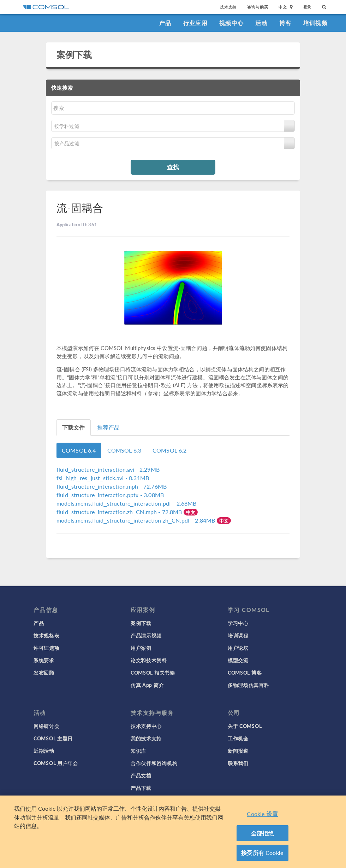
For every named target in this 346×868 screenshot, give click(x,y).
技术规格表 (47, 635)
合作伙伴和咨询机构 (154, 763)
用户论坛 (238, 648)
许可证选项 (47, 648)
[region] (173, 832)
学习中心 (238, 623)
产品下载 (141, 788)
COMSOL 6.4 (79, 450)
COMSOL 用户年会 (56, 763)
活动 (261, 23)
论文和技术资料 (149, 660)
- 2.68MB (127, 503)
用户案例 (141, 648)
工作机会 (238, 738)
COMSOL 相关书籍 (153, 672)
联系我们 (238, 763)
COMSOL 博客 (245, 672)
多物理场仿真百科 (249, 685)
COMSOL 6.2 (170, 450)
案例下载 (74, 54)
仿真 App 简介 (147, 685)
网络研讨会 (47, 726)
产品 (165, 23)
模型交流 (238, 660)
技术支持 (228, 7)
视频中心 (231, 23)
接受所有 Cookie (262, 853)
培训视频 (315, 23)
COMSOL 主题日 (53, 738)
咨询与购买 (258, 7)
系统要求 (44, 660)
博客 (285, 23)
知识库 (138, 751)
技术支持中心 (146, 726)
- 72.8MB (120, 512)
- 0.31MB (103, 478)
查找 (173, 167)
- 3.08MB (110, 495)
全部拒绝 (263, 833)
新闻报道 (238, 751)
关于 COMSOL (245, 726)
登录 (308, 7)
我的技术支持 (146, 738)
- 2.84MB (137, 520)
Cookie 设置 (262, 814)
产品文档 (141, 775)
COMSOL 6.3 (124, 450)
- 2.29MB (108, 469)
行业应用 (195, 23)
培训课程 (238, 635)
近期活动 (44, 751)
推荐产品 (109, 427)
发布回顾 (44, 672)
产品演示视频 (146, 635)
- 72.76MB (112, 486)
